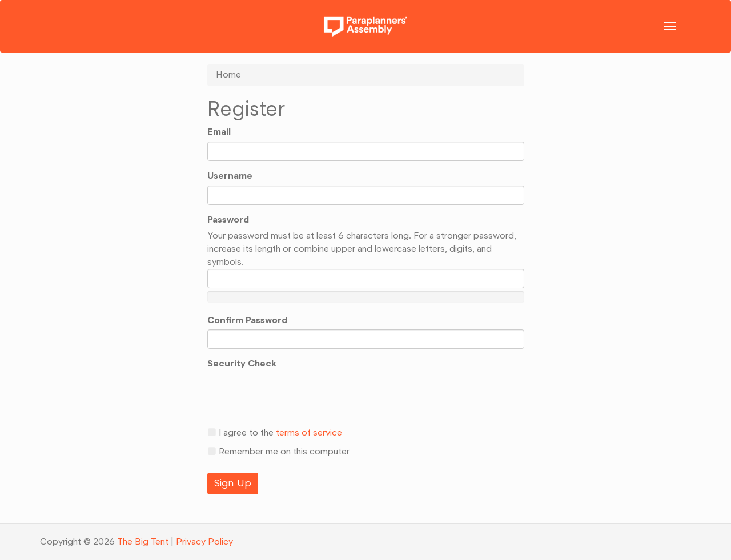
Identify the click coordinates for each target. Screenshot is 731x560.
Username (230, 176)
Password (228, 219)
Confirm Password (247, 320)
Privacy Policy (204, 541)
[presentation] (294, 396)
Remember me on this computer (278, 451)
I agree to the (275, 432)
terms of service (309, 432)
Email (219, 132)
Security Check (242, 363)
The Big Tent (143, 541)
